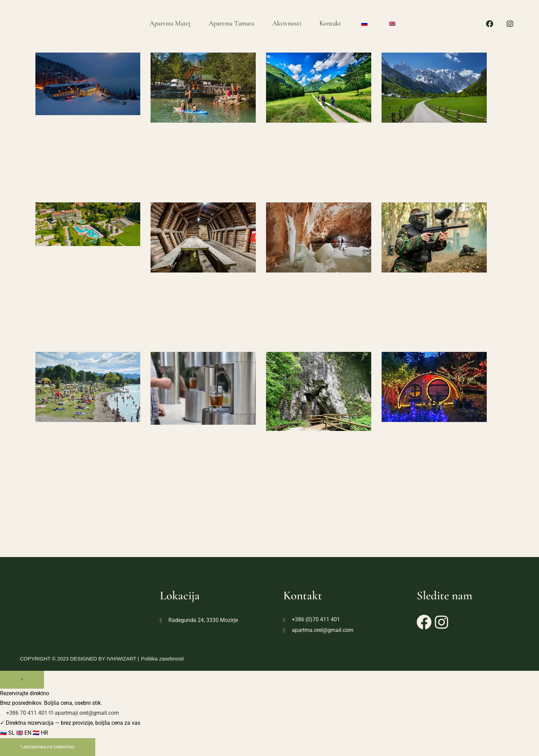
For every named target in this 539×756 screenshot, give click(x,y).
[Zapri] (22, 680)
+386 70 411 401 (24, 713)
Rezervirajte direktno (48, 747)
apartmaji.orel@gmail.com (84, 713)
